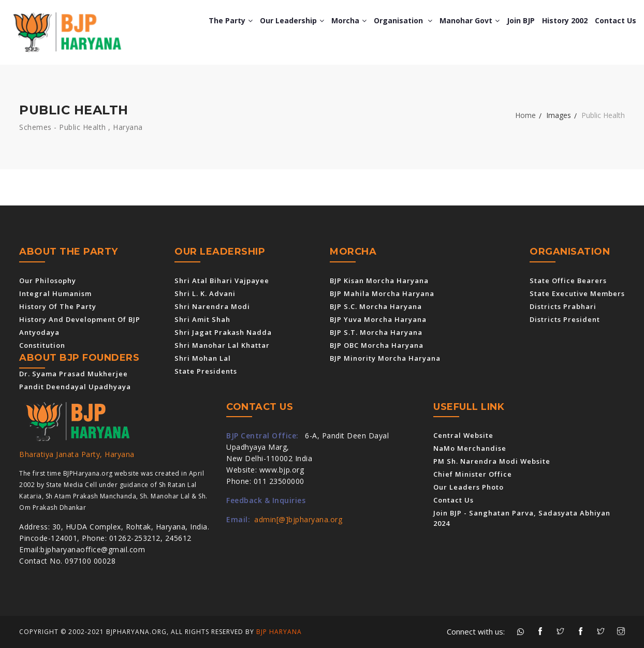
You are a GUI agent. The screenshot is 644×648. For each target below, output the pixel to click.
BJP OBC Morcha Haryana (377, 345)
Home (525, 115)
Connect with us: (476, 631)
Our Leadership (292, 20)
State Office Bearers (568, 281)
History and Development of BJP (80, 319)
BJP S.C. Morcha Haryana (376, 306)
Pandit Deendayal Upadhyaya (75, 387)
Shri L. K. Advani (205, 293)
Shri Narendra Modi (212, 306)
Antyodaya (39, 332)
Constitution (42, 345)
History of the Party (58, 306)
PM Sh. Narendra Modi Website (492, 461)
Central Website (463, 435)
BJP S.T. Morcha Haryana (376, 332)
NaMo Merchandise (470, 448)
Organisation (403, 20)
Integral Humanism (55, 293)
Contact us (616, 20)
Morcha (349, 20)
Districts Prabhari (563, 306)
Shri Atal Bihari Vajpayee (222, 281)
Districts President (565, 319)
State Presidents (206, 371)
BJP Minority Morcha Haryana (385, 358)
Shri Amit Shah (202, 319)
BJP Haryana (279, 632)
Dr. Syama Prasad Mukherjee (74, 374)
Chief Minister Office (473, 474)
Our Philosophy (48, 281)
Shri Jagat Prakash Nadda (223, 332)
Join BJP (521, 20)
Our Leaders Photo (469, 487)
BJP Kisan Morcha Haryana (379, 281)
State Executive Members (577, 293)
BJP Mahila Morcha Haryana (382, 293)
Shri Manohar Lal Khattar (222, 345)
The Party (231, 20)
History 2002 (565, 20)
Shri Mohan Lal (203, 358)
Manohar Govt (470, 20)
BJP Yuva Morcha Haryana (378, 319)
